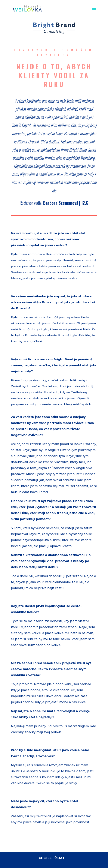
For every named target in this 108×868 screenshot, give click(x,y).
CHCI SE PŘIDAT (52, 858)
